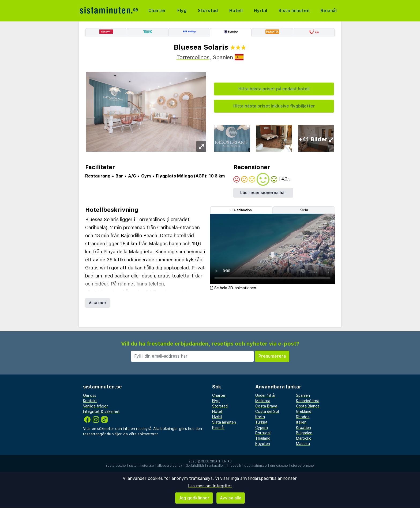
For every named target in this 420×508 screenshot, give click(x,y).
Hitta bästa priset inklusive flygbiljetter (274, 106)
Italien (301, 422)
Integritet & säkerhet (101, 411)
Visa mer (97, 303)
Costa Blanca (308, 406)
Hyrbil (261, 11)
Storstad (208, 11)
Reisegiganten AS (216, 461)
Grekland (304, 411)
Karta (304, 210)
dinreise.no (279, 466)
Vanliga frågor (95, 406)
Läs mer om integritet (210, 486)
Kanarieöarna (308, 401)
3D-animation (241, 210)
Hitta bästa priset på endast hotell (274, 89)
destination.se (256, 466)
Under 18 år (265, 395)
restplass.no (116, 466)
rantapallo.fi (216, 466)
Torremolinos (193, 57)
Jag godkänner (194, 498)
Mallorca (263, 401)
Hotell (236, 11)
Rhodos (303, 417)
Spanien (303, 395)
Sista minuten (294, 11)
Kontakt (90, 401)
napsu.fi (235, 466)
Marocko (304, 438)
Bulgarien (304, 433)
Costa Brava (266, 406)
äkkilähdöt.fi (195, 466)
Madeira (303, 444)
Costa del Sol (267, 411)
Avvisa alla (231, 498)
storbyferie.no (303, 466)
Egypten (263, 444)
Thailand (263, 438)
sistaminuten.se (142, 466)
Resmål (329, 11)
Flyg (182, 11)
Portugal (263, 433)
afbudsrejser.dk (170, 466)
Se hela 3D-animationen (233, 288)
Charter (157, 11)
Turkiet (261, 422)
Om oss (90, 395)
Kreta (260, 417)
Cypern (262, 428)
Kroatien (303, 428)
